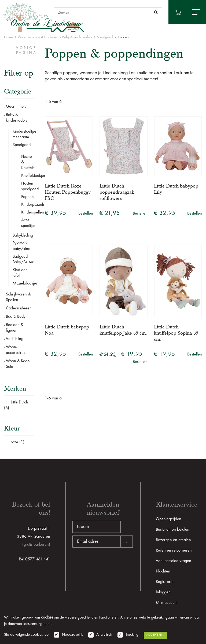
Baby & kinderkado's (77, 37)
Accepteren (155, 635)
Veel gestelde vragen (174, 561)
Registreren (165, 582)
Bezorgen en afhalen (173, 540)
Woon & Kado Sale (18, 364)
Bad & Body (16, 317)
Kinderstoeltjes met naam (23, 134)
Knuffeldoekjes (28, 176)
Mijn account (167, 603)
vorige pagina (27, 50)
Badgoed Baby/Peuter (23, 259)
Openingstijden (169, 519)
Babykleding (23, 235)
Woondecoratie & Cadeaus (38, 37)
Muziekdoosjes (23, 283)
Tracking (132, 635)
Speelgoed (105, 37)
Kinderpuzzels (28, 205)
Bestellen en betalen (173, 530)
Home (8, 37)
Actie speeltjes (28, 223)
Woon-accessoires (16, 350)
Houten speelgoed (28, 186)
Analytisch (104, 635)
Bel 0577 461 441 (35, 559)
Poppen (27, 197)
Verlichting (15, 339)
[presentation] (113, 565)
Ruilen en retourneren (174, 551)
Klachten (163, 571)
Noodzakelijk (72, 635)
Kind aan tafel (20, 273)
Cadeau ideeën (19, 308)
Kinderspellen (28, 212)
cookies (47, 618)
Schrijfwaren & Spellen (18, 297)
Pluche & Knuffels (28, 162)
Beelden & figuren (15, 328)
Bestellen (86, 214)
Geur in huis (16, 107)
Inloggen (163, 592)
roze (14, 442)
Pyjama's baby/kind (21, 246)
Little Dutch (19, 402)
